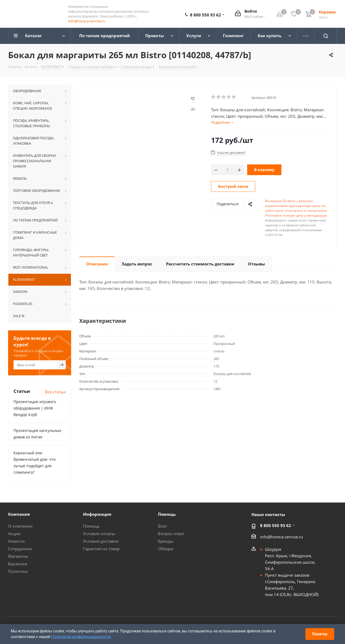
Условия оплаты (99, 534)
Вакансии (18, 564)
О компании (20, 526)
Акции (14, 534)
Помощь (91, 526)
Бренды (166, 541)
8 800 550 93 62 (206, 15)
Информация (97, 514)
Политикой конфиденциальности (81, 637)
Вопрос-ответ (171, 534)
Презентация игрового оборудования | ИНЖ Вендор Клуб (35, 408)
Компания (19, 514)
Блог (162, 526)
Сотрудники (20, 549)
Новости (16, 541)
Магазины (18, 556)
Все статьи (55, 392)
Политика (18, 572)
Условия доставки (101, 541)
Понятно (320, 634)
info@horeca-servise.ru (87, 21)
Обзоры (166, 549)
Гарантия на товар (101, 549)
